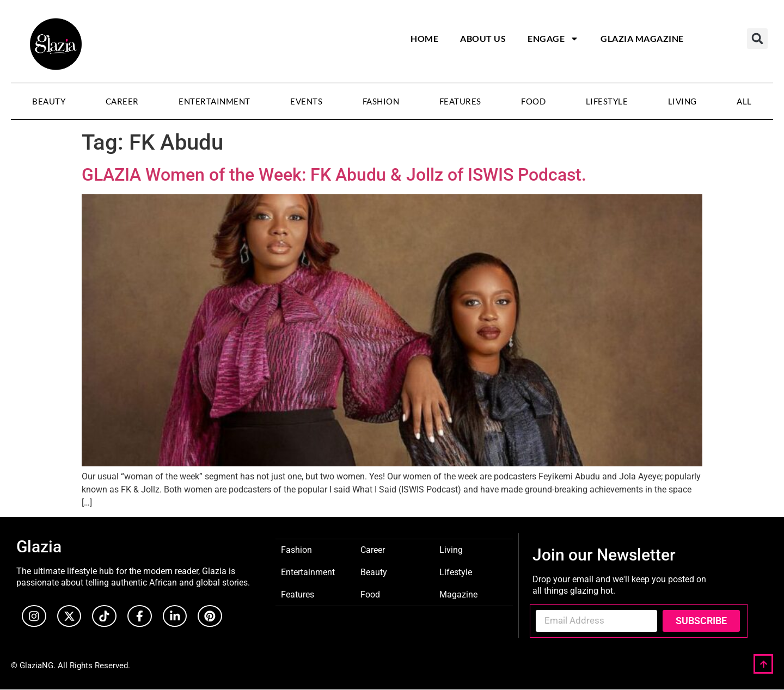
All (744, 101)
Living (682, 101)
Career (122, 101)
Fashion (381, 101)
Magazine (458, 594)
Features (460, 101)
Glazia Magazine (642, 38)
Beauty (49, 101)
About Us (483, 38)
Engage (553, 39)
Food (533, 101)
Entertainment (215, 101)
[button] (757, 39)
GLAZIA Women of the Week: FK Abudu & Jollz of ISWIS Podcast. (334, 175)
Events (306, 101)
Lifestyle (607, 101)
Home (424, 38)
